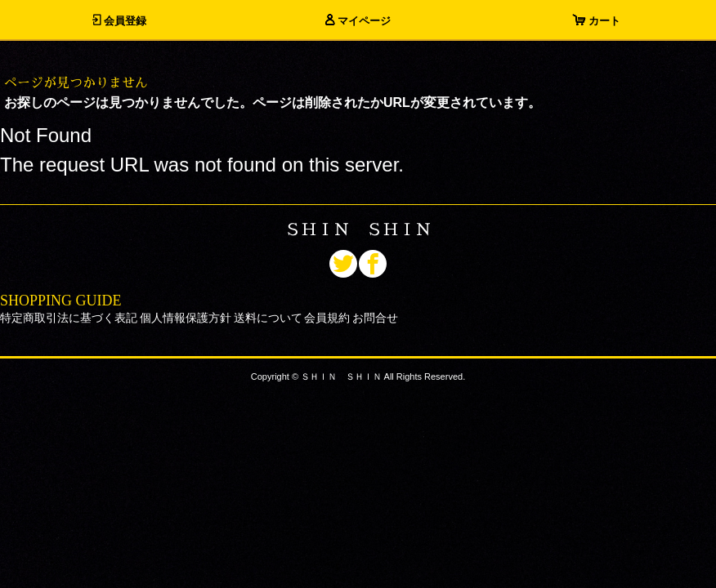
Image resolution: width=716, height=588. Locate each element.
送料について (268, 318)
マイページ (358, 21)
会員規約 (327, 318)
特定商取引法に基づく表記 (69, 318)
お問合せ (375, 318)
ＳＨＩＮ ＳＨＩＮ (358, 229)
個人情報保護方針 (186, 318)
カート (597, 21)
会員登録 (119, 21)
